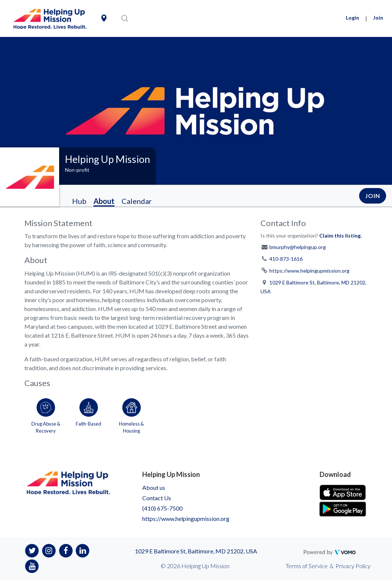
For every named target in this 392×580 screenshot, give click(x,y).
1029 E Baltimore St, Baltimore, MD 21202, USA (196, 551)
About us (154, 487)
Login (352, 18)
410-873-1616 (286, 259)
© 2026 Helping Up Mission (195, 566)
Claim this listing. (340, 236)
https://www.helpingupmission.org (309, 271)
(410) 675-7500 (162, 508)
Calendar (137, 201)
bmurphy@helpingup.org (298, 247)
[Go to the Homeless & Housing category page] (132, 414)
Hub (79, 201)
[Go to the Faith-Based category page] (89, 414)
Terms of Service (307, 566)
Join (378, 18)
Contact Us (157, 498)
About (104, 201)
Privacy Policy (353, 566)
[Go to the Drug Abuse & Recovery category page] (46, 414)
